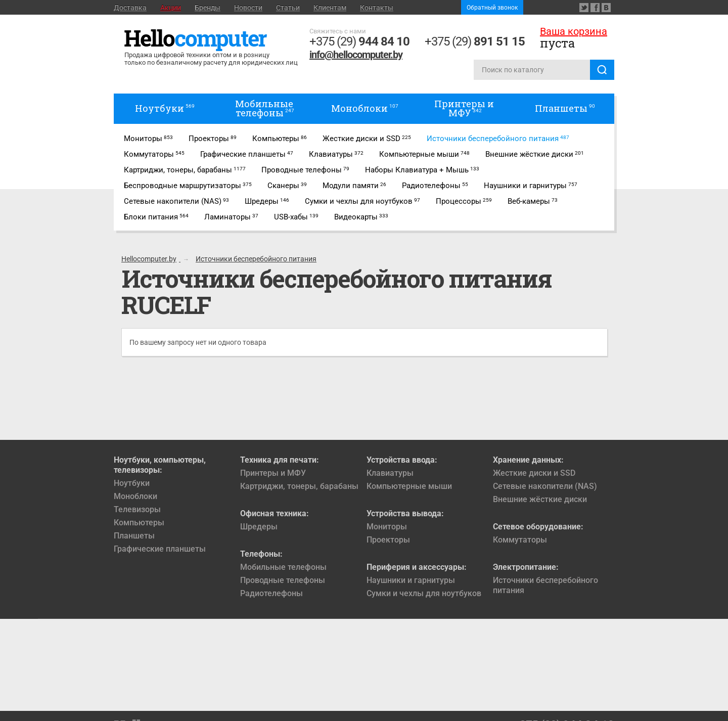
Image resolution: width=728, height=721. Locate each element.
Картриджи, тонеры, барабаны (299, 486)
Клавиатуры (390, 473)
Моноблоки (135, 496)
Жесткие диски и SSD (534, 473)
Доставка (130, 8)
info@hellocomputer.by (356, 55)
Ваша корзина (574, 31)
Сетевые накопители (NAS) (545, 486)
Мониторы (387, 527)
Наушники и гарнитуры (411, 580)
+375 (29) (359, 41)
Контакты (377, 8)
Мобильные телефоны (283, 567)
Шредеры (259, 527)
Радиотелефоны (271, 593)
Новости (248, 8)
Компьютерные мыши (409, 486)
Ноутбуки (132, 483)
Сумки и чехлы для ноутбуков (424, 593)
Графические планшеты (160, 549)
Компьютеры (139, 523)
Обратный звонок (492, 8)
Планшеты (134, 536)
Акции (171, 8)
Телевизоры (137, 509)
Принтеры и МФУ (273, 473)
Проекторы (388, 540)
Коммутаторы (520, 540)
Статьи (288, 8)
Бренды (208, 8)
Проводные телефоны (283, 580)
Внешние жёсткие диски (540, 499)
